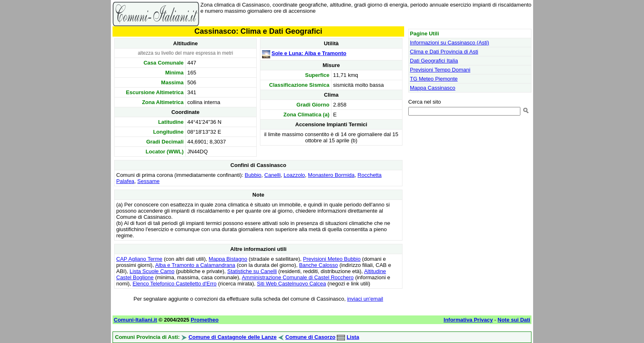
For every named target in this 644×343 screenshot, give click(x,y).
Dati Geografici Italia (434, 61)
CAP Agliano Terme (139, 259)
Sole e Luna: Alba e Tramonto (309, 53)
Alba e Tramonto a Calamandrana (195, 265)
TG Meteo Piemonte (434, 79)
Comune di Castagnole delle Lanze (233, 337)
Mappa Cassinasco (433, 88)
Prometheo (205, 320)
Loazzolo (294, 175)
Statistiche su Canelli (252, 271)
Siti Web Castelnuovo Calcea (292, 284)
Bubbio (253, 175)
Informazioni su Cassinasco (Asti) (450, 43)
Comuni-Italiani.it (135, 320)
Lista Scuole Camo (152, 271)
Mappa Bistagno (228, 259)
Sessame (148, 181)
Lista (353, 337)
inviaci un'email (365, 299)
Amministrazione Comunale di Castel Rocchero (298, 277)
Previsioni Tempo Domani (440, 70)
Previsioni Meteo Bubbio (332, 259)
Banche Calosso (319, 265)
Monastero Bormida (331, 175)
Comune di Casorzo (310, 337)
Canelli (273, 175)
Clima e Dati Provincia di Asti (444, 52)
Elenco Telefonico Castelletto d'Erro (175, 284)
